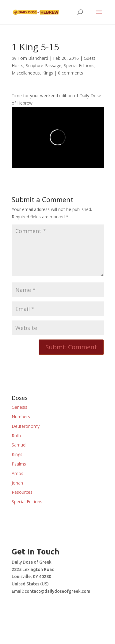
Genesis (19, 407)
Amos (17, 473)
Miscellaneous (26, 73)
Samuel (19, 445)
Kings (48, 73)
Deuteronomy (26, 426)
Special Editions (79, 65)
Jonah (17, 483)
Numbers (21, 417)
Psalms (19, 464)
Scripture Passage (44, 65)
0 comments (71, 73)
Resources (22, 492)
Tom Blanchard (33, 58)
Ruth (16, 436)
